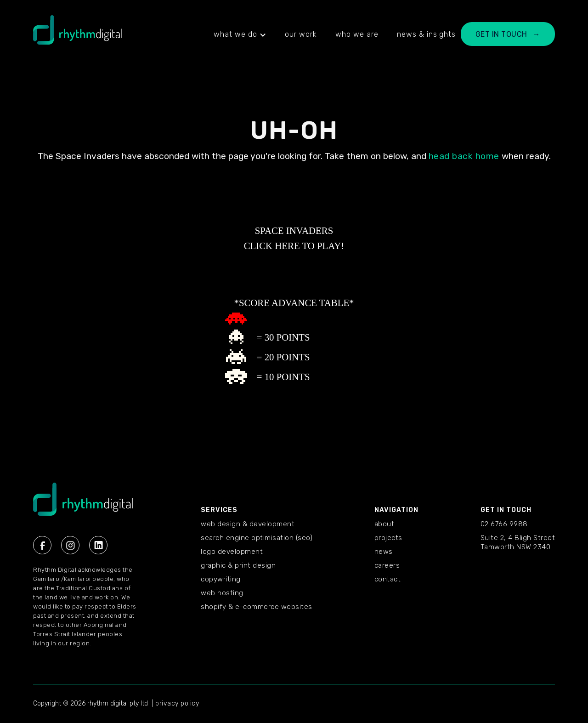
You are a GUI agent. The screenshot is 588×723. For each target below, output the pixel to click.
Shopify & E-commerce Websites (257, 607)
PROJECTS (388, 538)
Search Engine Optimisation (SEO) (257, 538)
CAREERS (387, 565)
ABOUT (384, 524)
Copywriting (221, 579)
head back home (464, 156)
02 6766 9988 (504, 524)
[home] (77, 34)
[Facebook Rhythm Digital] (42, 545)
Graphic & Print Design (238, 565)
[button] (240, 34)
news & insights (426, 34)
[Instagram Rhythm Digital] (70, 545)
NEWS (384, 552)
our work (301, 34)
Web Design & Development (248, 524)
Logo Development (232, 552)
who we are (357, 34)
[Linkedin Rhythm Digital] (98, 545)
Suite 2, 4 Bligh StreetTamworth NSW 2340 (518, 542)
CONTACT (388, 579)
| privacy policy (175, 703)
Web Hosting (222, 593)
